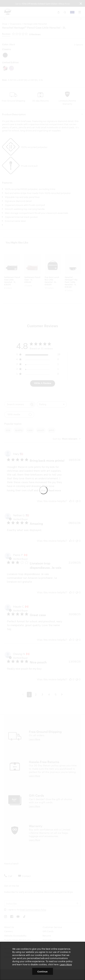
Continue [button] (42, 971)
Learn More (66, 964)
